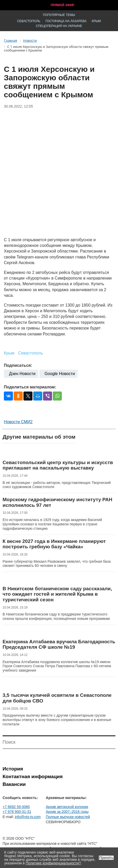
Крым (96, 21)
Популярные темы (59, 15)
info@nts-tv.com (28, 817)
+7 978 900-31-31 (17, 812)
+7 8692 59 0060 (16, 807)
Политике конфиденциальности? (53, 863)
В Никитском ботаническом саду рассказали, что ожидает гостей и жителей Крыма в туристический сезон (57, 594)
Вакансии (14, 784)
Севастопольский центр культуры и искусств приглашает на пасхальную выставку (58, 465)
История (13, 769)
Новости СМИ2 (18, 422)
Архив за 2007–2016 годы (67, 812)
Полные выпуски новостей (68, 817)
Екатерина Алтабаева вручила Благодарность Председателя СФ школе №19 (59, 644)
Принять (106, 858)
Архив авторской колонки (67, 807)
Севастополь (29, 21)
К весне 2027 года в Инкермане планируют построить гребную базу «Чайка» (54, 544)
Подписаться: (18, 365)
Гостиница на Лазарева (66, 21)
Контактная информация (33, 776)
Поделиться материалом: (30, 387)
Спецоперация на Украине (59, 26)
